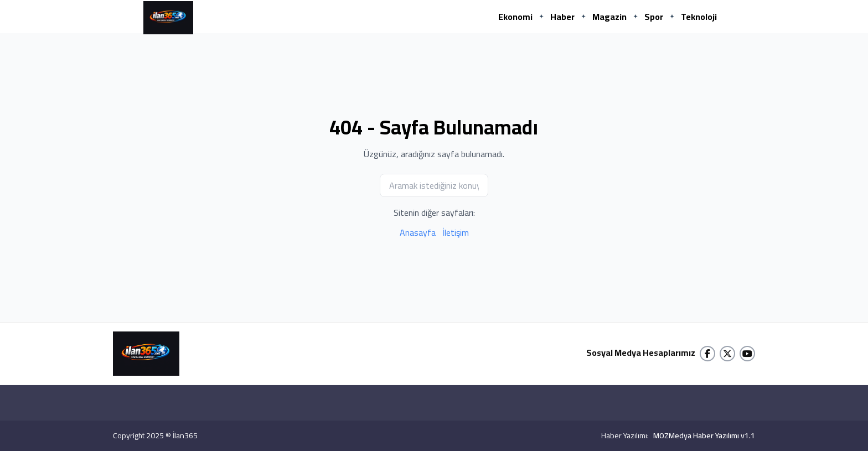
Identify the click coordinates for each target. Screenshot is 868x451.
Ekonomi (515, 17)
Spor (654, 17)
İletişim (456, 232)
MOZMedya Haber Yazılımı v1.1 (704, 436)
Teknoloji (699, 17)
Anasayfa (418, 232)
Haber (562, 17)
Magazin (609, 17)
